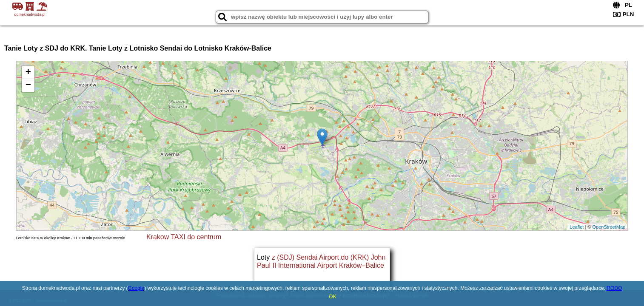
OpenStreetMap (609, 227)
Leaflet (577, 227)
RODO (614, 288)
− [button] (28, 85)
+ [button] (28, 73)
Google (136, 288)
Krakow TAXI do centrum (184, 237)
